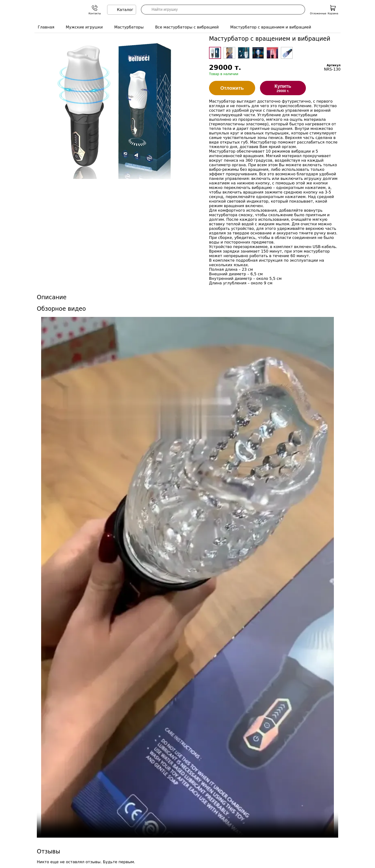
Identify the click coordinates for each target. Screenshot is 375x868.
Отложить (232, 88)
